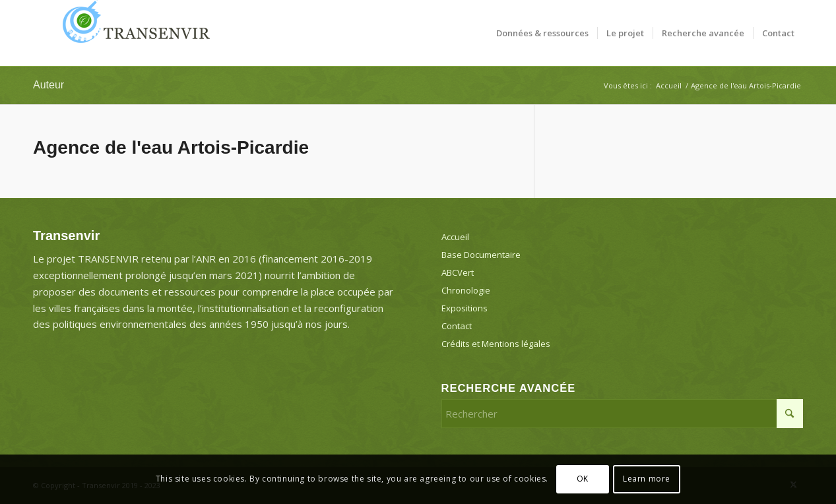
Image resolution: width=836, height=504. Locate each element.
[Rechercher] (622, 414)
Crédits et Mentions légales (496, 344)
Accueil (455, 237)
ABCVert (458, 272)
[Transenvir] (132, 33)
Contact (457, 326)
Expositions (465, 308)
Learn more (647, 479)
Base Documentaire (481, 255)
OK (583, 479)
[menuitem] (542, 33)
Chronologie (466, 290)
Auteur (48, 85)
